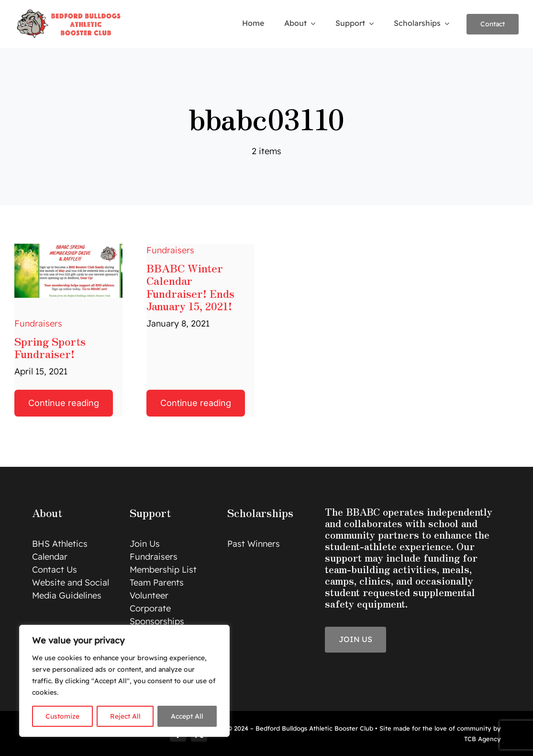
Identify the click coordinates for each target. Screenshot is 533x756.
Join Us (145, 544)
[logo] (70, 12)
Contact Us (55, 570)
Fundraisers (38, 323)
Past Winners (254, 544)
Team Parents (157, 582)
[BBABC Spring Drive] (68, 248)
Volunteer (149, 595)
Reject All (125, 716)
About (47, 512)
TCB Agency (483, 739)
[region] (124, 681)
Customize (62, 716)
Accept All (187, 716)
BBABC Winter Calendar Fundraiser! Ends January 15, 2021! (190, 287)
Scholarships (260, 512)
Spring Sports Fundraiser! (50, 347)
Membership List (163, 570)
